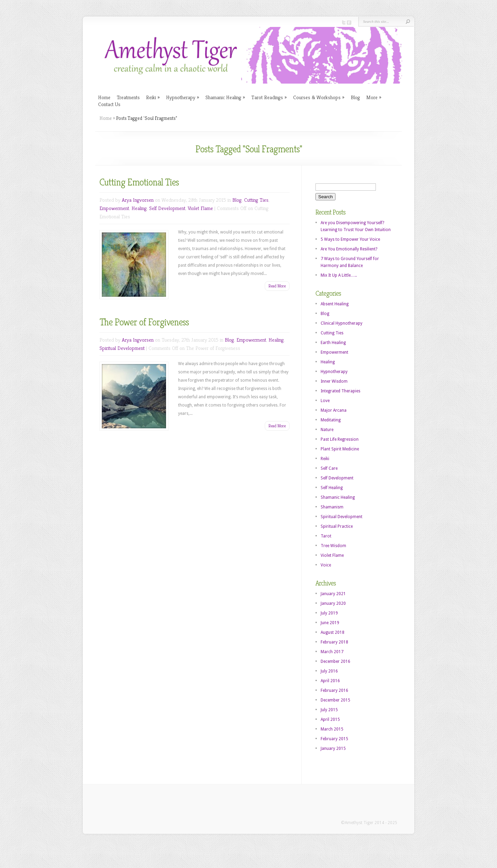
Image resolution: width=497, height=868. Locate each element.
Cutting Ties (256, 200)
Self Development (167, 208)
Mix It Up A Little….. (339, 275)
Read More (277, 286)
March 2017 (332, 652)
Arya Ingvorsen (138, 200)
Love (325, 401)
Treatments (128, 97)
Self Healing (332, 488)
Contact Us (109, 104)
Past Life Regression (340, 439)
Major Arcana (334, 410)
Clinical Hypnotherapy (342, 323)
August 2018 (333, 632)
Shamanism (332, 507)
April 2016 (330, 681)
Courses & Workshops (319, 97)
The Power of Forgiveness (144, 322)
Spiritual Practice (337, 526)
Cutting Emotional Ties (139, 182)
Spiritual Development (122, 348)
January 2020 (333, 603)
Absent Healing (335, 304)
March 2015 (332, 729)
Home (104, 97)
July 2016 (329, 671)
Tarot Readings (269, 97)
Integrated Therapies (340, 391)
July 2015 (329, 710)
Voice (326, 565)
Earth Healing (333, 343)
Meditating (331, 420)
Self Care (329, 468)
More (374, 97)
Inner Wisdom (334, 381)
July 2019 (329, 613)
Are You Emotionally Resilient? (349, 249)
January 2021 (333, 594)
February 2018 (334, 642)
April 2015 (330, 719)
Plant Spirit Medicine (340, 449)
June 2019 (330, 623)
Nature (327, 430)
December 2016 (335, 661)
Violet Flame (200, 208)
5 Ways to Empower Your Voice (350, 239)
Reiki (153, 97)
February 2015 (334, 739)
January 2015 (333, 748)
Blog (355, 97)
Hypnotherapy (183, 97)
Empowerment (114, 208)
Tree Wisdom (333, 546)
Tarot (326, 536)
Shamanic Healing (225, 97)
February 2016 (334, 690)
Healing (139, 208)
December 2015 (335, 700)
